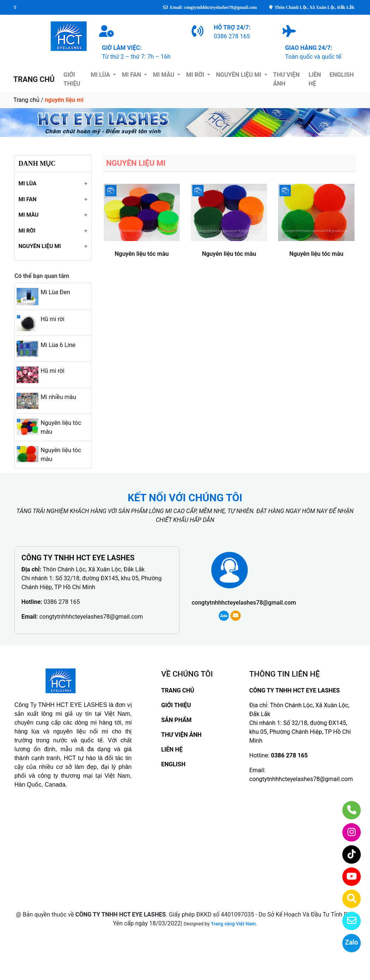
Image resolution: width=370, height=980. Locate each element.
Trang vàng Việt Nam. (234, 924)
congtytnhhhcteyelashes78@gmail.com (91, 617)
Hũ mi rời (52, 319)
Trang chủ (26, 100)
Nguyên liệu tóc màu (142, 254)
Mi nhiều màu (58, 397)
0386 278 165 (62, 602)
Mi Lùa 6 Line (58, 345)
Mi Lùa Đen (55, 292)
